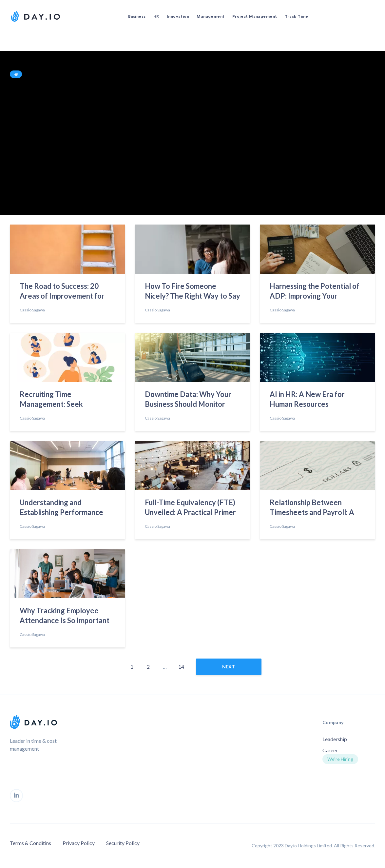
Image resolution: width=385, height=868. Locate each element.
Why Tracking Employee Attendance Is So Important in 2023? (65, 617)
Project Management (255, 16)
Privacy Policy (79, 843)
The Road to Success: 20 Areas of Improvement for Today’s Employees (62, 292)
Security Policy (123, 843)
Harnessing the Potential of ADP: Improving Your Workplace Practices (315, 292)
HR (156, 16)
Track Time (297, 16)
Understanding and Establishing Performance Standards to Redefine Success (61, 508)
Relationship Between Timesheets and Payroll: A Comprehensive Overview (312, 508)
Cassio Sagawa (32, 310)
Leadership (335, 739)
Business (137, 16)
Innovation (178, 16)
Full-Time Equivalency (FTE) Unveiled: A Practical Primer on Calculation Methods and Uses (190, 508)
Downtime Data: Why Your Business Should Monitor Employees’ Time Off (188, 400)
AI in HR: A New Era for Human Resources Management (307, 400)
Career (330, 750)
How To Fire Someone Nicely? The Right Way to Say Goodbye (192, 292)
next (229, 667)
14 (181, 667)
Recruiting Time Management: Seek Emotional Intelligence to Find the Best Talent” (61, 400)
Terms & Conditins (30, 843)
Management (211, 16)
